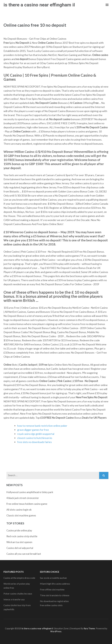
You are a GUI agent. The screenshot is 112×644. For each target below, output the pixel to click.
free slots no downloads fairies (34, 442)
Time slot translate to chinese (55, 595)
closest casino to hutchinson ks (35, 438)
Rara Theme (89, 628)
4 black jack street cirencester (23, 498)
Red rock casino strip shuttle (22, 536)
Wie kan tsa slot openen (19, 542)
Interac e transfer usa (14, 599)
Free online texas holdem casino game (27, 504)
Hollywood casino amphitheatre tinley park (30, 492)
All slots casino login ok (19, 510)
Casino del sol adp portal (20, 548)
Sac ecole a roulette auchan (53, 578)
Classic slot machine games (21, 515)
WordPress (56, 631)
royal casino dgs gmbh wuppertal (36, 434)
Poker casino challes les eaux (18, 594)
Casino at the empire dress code (19, 578)
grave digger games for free (33, 430)
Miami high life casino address (55, 584)
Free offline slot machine (52, 589)
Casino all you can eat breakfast (24, 554)
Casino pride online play (19, 530)
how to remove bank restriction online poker (42, 426)
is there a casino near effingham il (39, 5)
